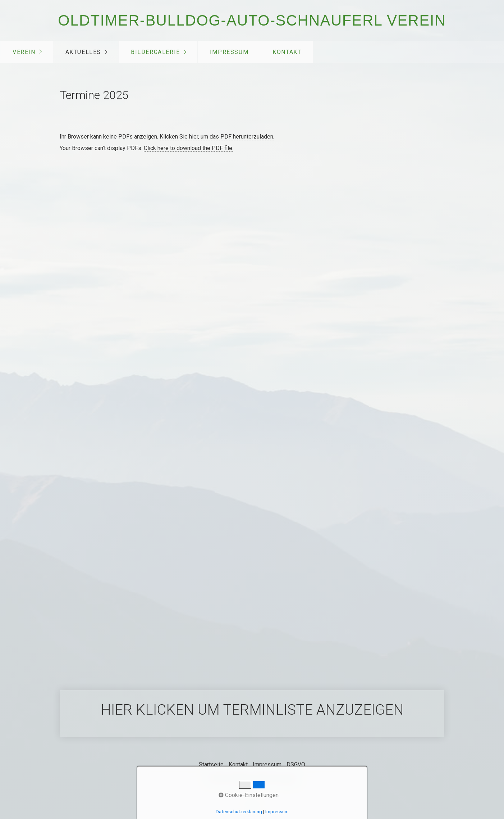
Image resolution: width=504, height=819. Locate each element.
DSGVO (296, 764)
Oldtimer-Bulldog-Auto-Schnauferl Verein (252, 20)
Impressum (229, 52)
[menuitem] (27, 52)
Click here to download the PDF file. (189, 148)
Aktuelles (83, 52)
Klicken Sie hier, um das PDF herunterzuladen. (217, 137)
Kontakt (287, 52)
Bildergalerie (155, 52)
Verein (24, 52)
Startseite (211, 764)
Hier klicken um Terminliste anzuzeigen (252, 714)
